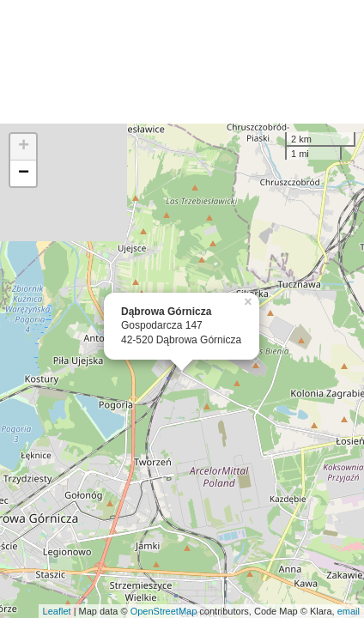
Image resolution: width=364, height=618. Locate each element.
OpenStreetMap (164, 611)
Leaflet (57, 611)
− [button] (24, 173)
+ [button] (24, 147)
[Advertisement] (182, 62)
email (349, 611)
